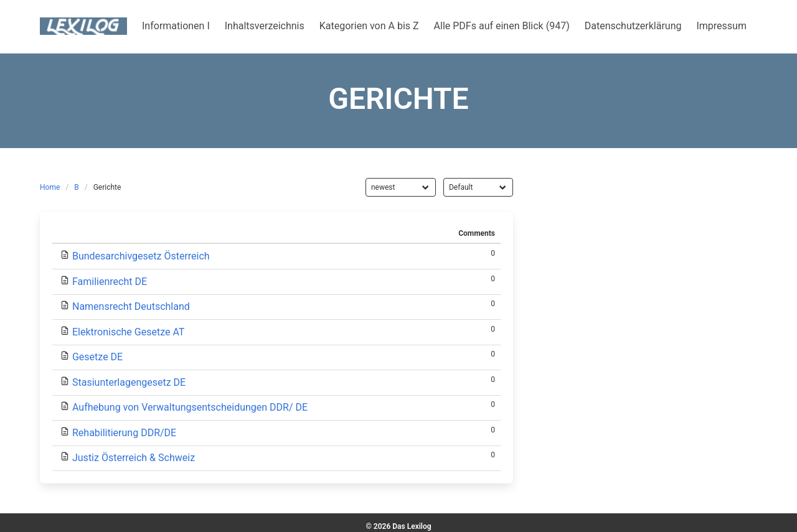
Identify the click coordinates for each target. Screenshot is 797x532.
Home (50, 187)
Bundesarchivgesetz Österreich (141, 256)
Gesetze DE (97, 357)
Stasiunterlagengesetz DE (129, 382)
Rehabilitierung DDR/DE (124, 433)
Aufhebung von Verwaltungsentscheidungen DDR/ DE (190, 407)
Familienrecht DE (110, 282)
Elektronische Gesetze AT (128, 332)
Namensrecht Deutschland (131, 306)
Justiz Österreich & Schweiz (134, 458)
